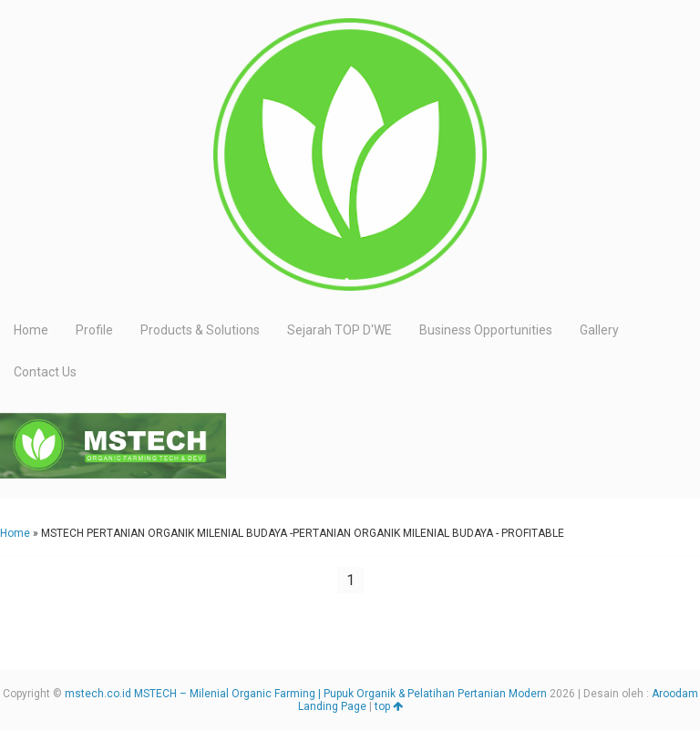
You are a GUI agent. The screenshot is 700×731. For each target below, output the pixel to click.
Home (31, 330)
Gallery (599, 330)
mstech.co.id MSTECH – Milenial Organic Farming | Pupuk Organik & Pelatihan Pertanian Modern (306, 694)
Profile (94, 330)
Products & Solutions (200, 330)
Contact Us (45, 372)
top (389, 706)
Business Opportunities (486, 330)
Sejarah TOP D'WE (340, 330)
